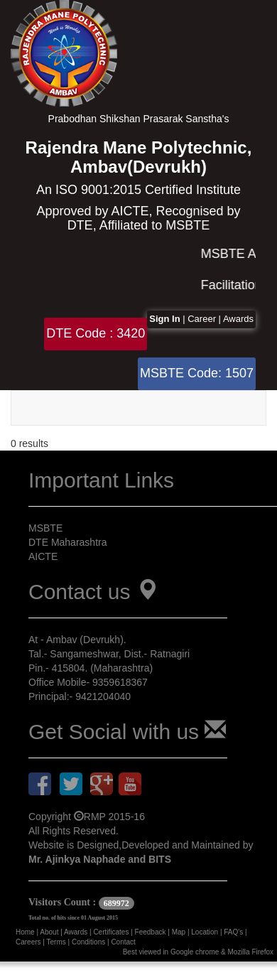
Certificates (112, 932)
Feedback (152, 932)
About (50, 932)
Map (180, 932)
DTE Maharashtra (67, 542)
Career (203, 319)
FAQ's (234, 932)
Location (206, 932)
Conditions (89, 942)
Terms (58, 942)
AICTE (43, 556)
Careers (29, 942)
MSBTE (45, 528)
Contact (123, 942)
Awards (238, 319)
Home (26, 932)
